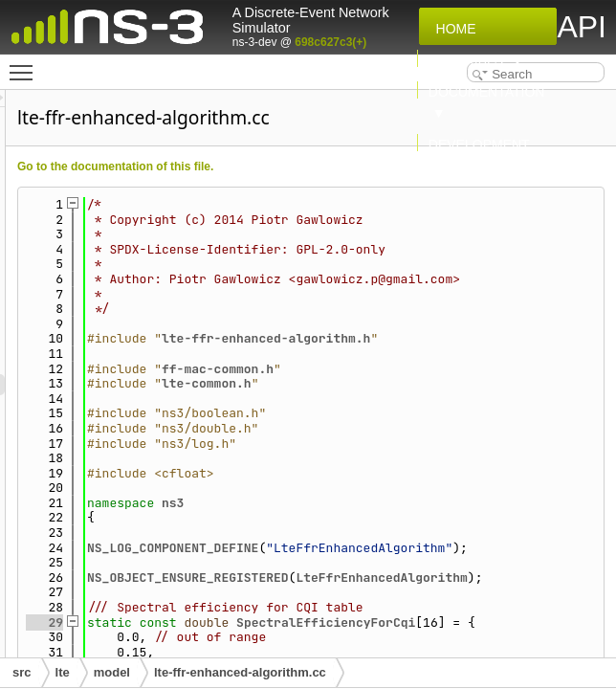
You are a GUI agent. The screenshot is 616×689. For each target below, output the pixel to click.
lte (63, 672)
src (22, 672)
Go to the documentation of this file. (354, 167)
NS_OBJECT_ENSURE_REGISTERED (427, 652)
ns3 (412, 562)
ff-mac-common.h (457, 428)
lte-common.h (446, 444)
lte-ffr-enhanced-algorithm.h (457, 391)
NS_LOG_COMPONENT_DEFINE (412, 607)
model (112, 672)
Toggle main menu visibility (26, 64)
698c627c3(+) (330, 42)
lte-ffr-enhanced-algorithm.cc (240, 672)
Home (452, 29)
